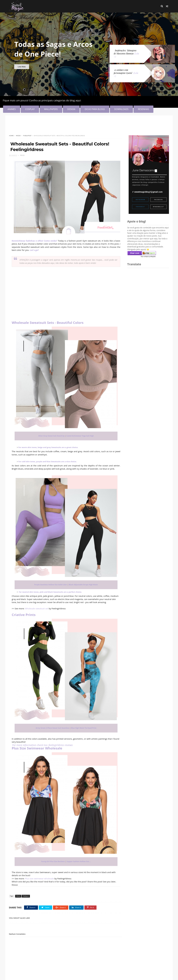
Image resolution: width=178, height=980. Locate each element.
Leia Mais (22, 67)
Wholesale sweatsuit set (37, 607)
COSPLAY (30, 109)
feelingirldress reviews (61, 744)
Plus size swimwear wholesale (39, 877)
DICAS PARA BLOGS (95, 109)
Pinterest (140, 207)
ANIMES (12, 109)
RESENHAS (143, 109)
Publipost (27, 136)
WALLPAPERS (51, 109)
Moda (18, 136)
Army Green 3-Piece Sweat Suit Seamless (52, 727)
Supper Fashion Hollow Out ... (78, 860)
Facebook (158, 200)
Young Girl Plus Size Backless (52, 860)
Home (11, 136)
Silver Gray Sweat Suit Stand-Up (51, 435)
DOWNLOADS (121, 109)
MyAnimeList (158, 207)
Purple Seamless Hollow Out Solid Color (50, 583)
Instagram (140, 200)
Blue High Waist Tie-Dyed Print (83, 727)
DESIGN (71, 109)
